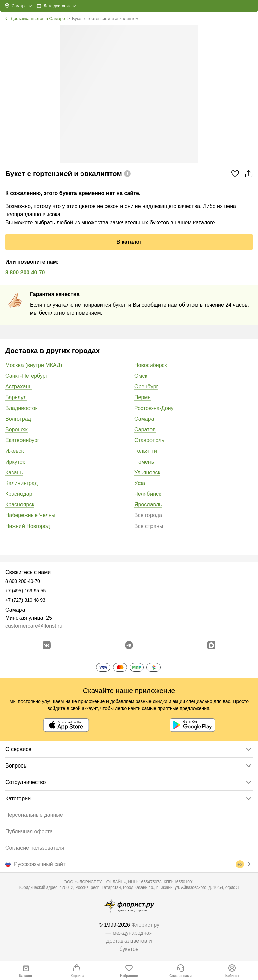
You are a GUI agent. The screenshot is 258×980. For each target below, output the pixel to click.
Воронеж (16, 430)
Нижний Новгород (28, 526)
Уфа (140, 483)
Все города (148, 515)
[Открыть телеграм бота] (129, 645)
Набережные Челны (30, 515)
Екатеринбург (22, 440)
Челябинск (148, 494)
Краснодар (19, 494)
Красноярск (20, 505)
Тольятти (146, 451)
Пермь (143, 397)
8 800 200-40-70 (25, 273)
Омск (141, 376)
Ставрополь (149, 440)
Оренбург (146, 387)
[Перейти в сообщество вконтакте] (47, 645)
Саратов (145, 430)
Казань (14, 472)
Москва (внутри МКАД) (34, 365)
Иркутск (15, 462)
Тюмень (144, 462)
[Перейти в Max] (211, 645)
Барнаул (16, 397)
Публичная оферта (29, 831)
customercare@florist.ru (34, 626)
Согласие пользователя (35, 848)
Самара (144, 419)
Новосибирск (151, 365)
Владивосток (21, 408)
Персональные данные (34, 815)
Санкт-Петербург (26, 376)
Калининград (21, 483)
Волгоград (18, 419)
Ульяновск (147, 472)
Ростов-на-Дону (154, 408)
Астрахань (18, 387)
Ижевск (14, 451)
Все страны (149, 526)
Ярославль (148, 505)
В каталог (129, 242)
